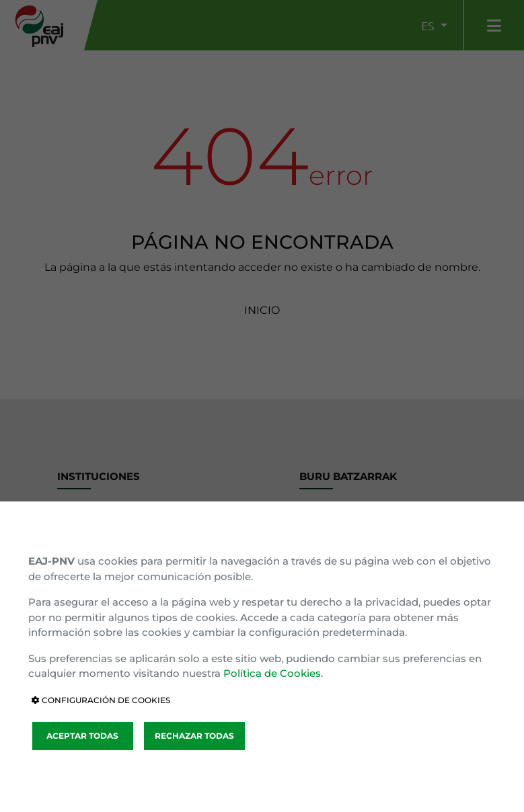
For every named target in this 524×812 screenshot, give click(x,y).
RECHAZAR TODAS (194, 736)
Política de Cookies (272, 673)
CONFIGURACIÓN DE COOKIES (101, 700)
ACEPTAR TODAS (82, 736)
